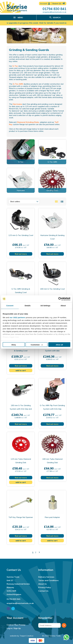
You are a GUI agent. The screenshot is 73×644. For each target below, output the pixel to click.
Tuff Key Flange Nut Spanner (21, 517)
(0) (59, 3)
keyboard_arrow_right (39, 552)
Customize (37, 345)
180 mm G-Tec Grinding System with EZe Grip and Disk (21, 409)
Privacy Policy (45, 587)
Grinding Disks (52, 190)
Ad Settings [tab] (45, 306)
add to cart (21, 371)
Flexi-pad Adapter (52, 517)
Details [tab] (28, 306)
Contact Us (43, 591)
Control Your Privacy (16, 625)
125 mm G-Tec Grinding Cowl (21, 235)
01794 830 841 (54, 9)
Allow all (59, 345)
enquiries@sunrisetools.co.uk (55, 12)
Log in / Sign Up (14, 628)
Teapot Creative (26, 636)
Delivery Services (46, 577)
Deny (14, 345)
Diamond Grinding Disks (28, 122)
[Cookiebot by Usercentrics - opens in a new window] (60, 299)
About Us (42, 584)
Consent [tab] (10, 306)
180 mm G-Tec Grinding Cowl (52, 289)
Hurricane (17, 104)
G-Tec (15, 66)
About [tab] (63, 306)
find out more (21, 254)
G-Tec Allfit (18, 84)
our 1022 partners (17, 317)
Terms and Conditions (48, 580)
